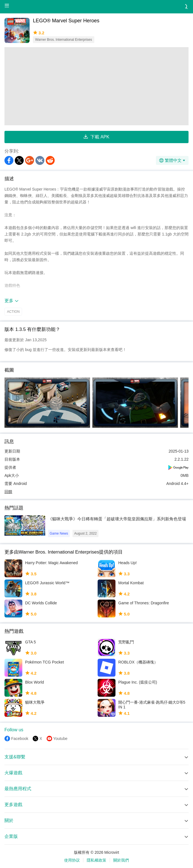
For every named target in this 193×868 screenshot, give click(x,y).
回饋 (8, 492)
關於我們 (121, 860)
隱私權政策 (96, 860)
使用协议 (72, 860)
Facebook (20, 739)
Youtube (60, 739)
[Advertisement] (96, 86)
